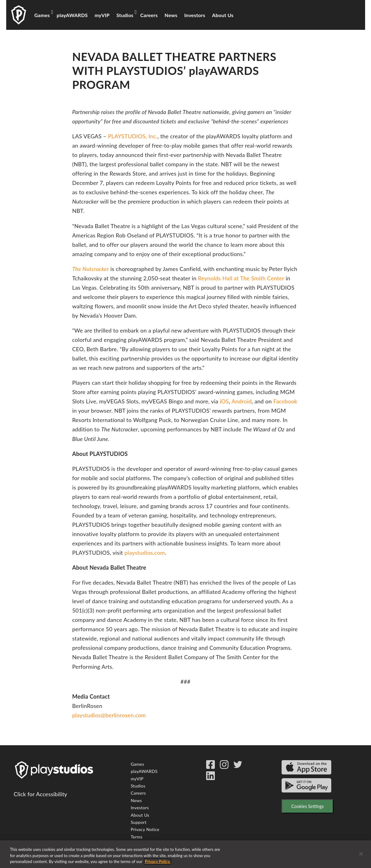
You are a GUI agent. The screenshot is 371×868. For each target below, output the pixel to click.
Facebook (285, 401)
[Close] (361, 855)
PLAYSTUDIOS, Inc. (133, 136)
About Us (223, 15)
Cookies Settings (308, 806)
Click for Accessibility (40, 794)
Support (139, 822)
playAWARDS (72, 15)
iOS (224, 401)
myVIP (102, 15)
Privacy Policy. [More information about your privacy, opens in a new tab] (158, 862)
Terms (137, 837)
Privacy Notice (145, 829)
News (171, 15)
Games (42, 15)
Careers (149, 15)
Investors (195, 15)
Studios (125, 15)
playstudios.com (145, 553)
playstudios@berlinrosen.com (109, 715)
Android (242, 401)
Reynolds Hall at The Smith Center (241, 278)
